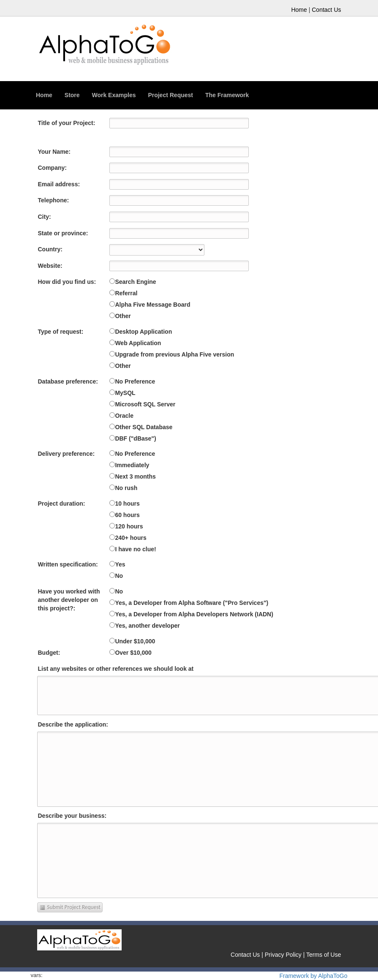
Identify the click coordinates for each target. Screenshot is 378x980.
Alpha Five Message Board (152, 305)
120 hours (129, 526)
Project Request (170, 95)
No (119, 576)
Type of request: (61, 332)
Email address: (59, 184)
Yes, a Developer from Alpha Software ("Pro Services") (192, 603)
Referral (126, 293)
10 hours (127, 504)
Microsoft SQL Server (145, 404)
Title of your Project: (67, 123)
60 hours (127, 515)
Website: (50, 266)
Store (72, 95)
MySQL (125, 393)
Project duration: (62, 504)
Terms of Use (324, 955)
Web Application (138, 343)
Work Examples (114, 95)
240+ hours (131, 538)
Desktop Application (143, 332)
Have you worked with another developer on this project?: (69, 600)
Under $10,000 (135, 641)
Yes (120, 564)
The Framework (227, 95)
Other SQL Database (144, 427)
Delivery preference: (67, 454)
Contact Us (326, 10)
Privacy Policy (283, 955)
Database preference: (68, 381)
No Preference (135, 381)
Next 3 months (135, 476)
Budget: (49, 653)
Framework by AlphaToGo (313, 976)
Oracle (124, 416)
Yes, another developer (147, 626)
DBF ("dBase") (135, 438)
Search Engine (135, 282)
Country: (50, 249)
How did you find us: (67, 282)
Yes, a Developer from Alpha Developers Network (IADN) (194, 614)
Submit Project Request (70, 907)
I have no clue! (135, 549)
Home (299, 10)
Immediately (132, 465)
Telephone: (54, 200)
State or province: (63, 233)
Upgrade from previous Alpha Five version (174, 354)
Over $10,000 (133, 653)
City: (45, 217)
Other (123, 316)
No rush (126, 488)
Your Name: (54, 152)
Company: (52, 168)
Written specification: (68, 564)
